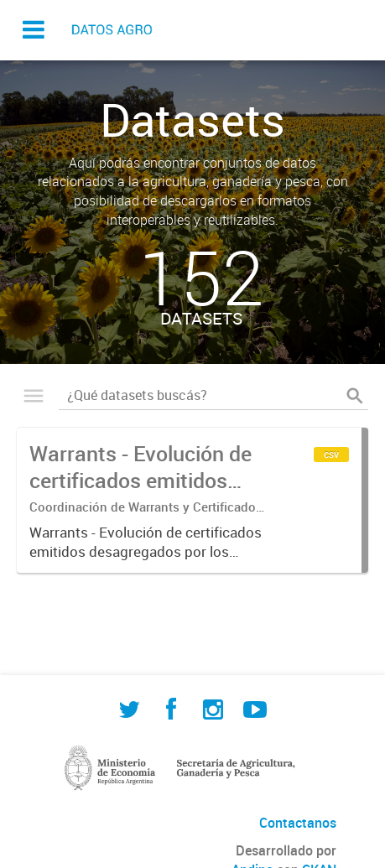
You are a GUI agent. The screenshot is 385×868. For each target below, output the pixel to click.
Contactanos (298, 823)
